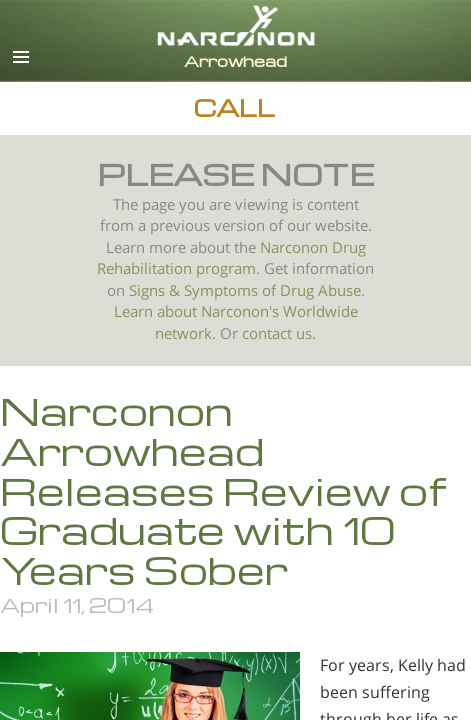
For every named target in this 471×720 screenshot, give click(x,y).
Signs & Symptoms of (204, 290)
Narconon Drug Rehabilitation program (231, 258)
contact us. (279, 333)
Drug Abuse (320, 290)
